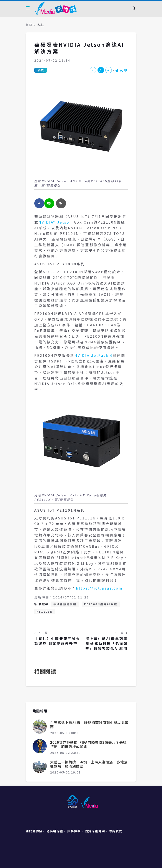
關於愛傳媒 (34, 831)
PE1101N (45, 611)
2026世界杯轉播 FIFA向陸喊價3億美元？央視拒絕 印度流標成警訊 (88, 744)
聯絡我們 (116, 831)
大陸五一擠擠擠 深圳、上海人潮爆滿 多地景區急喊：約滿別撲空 (89, 764)
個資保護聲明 (95, 831)
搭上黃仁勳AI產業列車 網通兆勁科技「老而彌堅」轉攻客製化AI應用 (107, 643)
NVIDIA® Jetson (55, 222)
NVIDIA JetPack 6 (94, 355)
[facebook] (39, 203)
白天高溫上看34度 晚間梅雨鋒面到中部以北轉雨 (89, 725)
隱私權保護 (55, 831)
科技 (41, 70)
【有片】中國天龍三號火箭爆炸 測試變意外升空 (57, 641)
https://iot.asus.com (99, 588)
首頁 (29, 25)
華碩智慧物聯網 (65, 604)
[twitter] (49, 203)
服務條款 (74, 831)
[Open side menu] (28, 8)
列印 (122, 70)
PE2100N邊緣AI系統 (101, 604)
